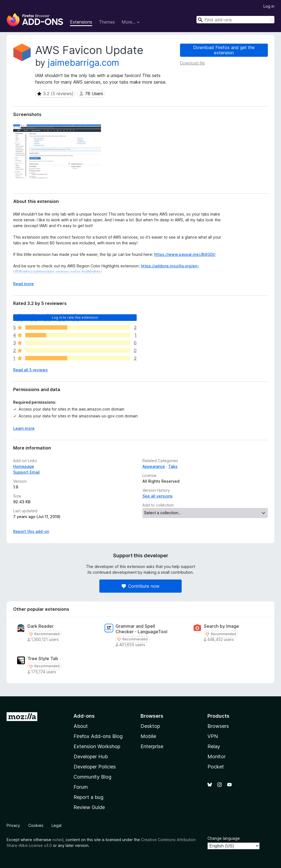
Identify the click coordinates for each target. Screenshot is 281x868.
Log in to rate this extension (75, 317)
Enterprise (152, 746)
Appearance (154, 466)
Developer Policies (95, 767)
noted (58, 840)
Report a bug (88, 797)
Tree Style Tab (43, 659)
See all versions (158, 496)
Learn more (24, 428)
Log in (269, 6)
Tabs (173, 466)
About (81, 726)
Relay (214, 746)
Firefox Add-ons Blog (98, 736)
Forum (81, 787)
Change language (224, 838)
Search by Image (221, 626)
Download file (193, 63)
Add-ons (84, 716)
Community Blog (92, 777)
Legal (57, 825)
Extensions (81, 22)
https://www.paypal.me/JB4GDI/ (185, 254)
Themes (107, 22)
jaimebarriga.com (83, 63)
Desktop (150, 726)
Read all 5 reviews (30, 370)
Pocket (216, 767)
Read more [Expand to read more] (23, 284)
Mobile (148, 736)
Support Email (26, 472)
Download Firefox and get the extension (224, 50)
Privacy (13, 825)
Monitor (217, 757)
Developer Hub (91, 757)
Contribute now (140, 586)
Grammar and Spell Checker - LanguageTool (141, 629)
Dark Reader (40, 626)
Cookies (36, 825)
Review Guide (89, 807)
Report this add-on (31, 531)
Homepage (24, 466)
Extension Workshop (97, 746)
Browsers (218, 726)
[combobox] (235, 20)
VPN (213, 736)
